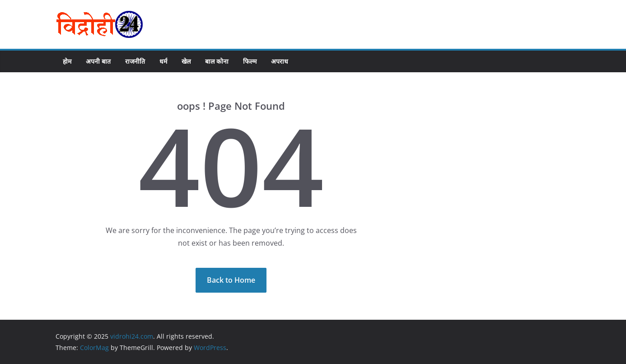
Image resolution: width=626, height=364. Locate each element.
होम (67, 61)
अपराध (280, 61)
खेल (186, 61)
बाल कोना (217, 61)
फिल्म (250, 61)
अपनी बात (98, 61)
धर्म (163, 61)
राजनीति (135, 61)
